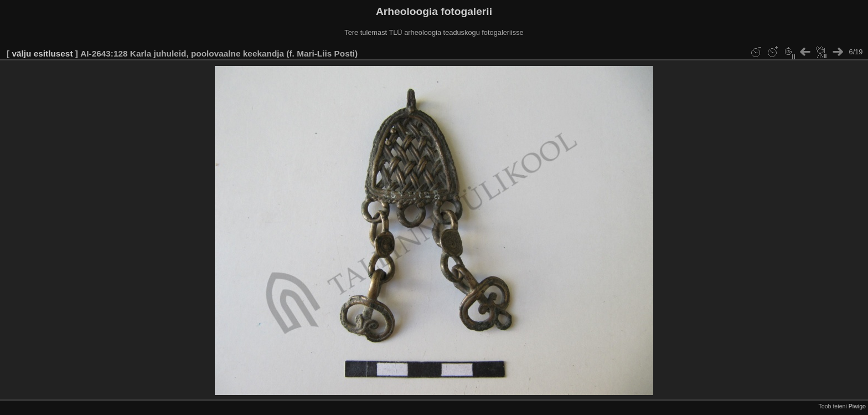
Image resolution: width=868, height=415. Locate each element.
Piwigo (857, 406)
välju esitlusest (42, 53)
